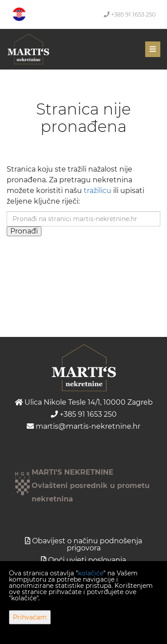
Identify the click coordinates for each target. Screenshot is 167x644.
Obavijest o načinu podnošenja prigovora (87, 544)
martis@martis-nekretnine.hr (83, 426)
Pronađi (24, 231)
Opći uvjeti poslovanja (87, 560)
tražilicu (98, 191)
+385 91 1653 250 (130, 14)
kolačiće (91, 573)
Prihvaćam (30, 617)
